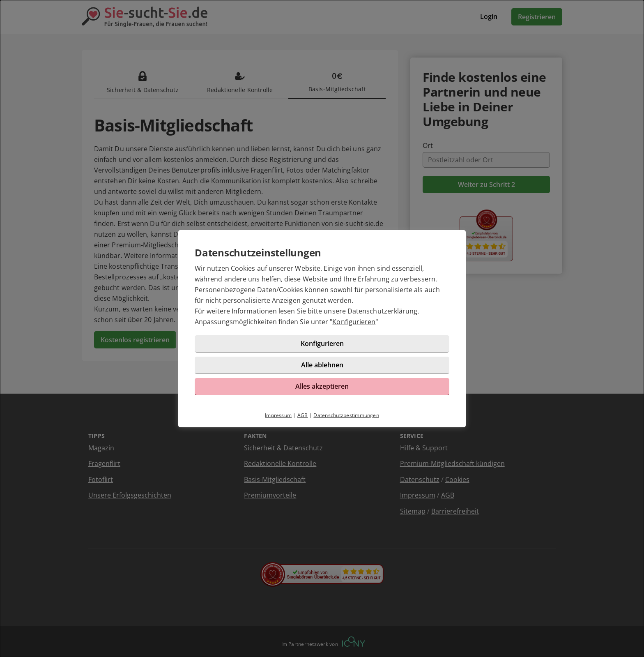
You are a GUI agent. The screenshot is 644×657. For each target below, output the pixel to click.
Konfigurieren (354, 322)
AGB (303, 415)
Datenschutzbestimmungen (346, 415)
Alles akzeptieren (322, 386)
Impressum (278, 415)
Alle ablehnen (322, 365)
